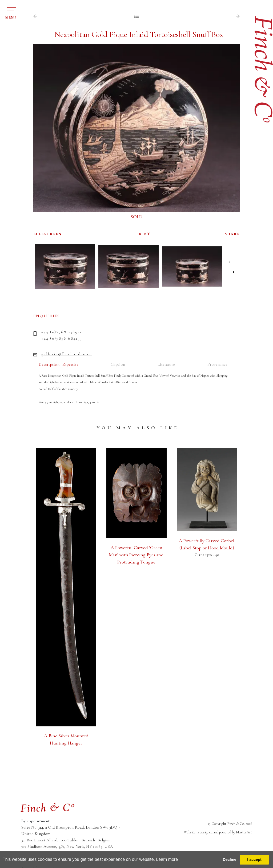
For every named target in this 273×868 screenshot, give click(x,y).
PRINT (143, 234)
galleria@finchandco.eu (67, 354)
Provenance (217, 364)
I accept (254, 859)
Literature (166, 364)
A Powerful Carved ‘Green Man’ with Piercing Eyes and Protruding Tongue (136, 555)
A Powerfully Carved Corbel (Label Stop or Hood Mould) (207, 544)
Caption (118, 364)
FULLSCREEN (47, 234)
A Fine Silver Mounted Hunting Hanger (66, 739)
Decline (229, 859)
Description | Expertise (59, 364)
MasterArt (244, 832)
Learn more (167, 859)
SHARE (232, 234)
